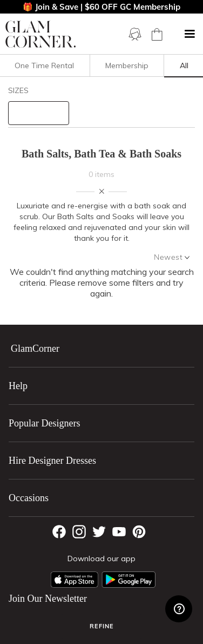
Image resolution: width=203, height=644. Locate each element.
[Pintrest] (139, 532)
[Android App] (128, 580)
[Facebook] (59, 532)
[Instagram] (79, 532)
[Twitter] (99, 532)
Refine (102, 626)
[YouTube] (119, 532)
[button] (190, 34)
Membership (127, 65)
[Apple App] (75, 580)
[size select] (39, 113)
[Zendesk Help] (179, 609)
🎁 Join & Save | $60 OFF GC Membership (101, 7)
